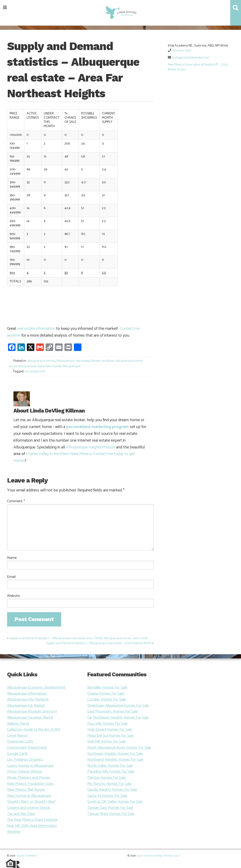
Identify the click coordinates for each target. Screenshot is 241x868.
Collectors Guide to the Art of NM (34, 730)
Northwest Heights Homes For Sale (115, 760)
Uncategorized (35, 372)
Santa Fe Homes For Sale (107, 796)
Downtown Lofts (20, 741)
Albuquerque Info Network (28, 699)
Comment (16, 501)
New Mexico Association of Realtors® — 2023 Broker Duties (198, 67)
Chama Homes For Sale (106, 694)
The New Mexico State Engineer (32, 820)
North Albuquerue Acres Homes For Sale (119, 748)
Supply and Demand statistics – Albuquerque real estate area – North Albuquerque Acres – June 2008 (78, 638)
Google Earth (17, 754)
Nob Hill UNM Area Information (32, 826)
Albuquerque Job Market (26, 706)
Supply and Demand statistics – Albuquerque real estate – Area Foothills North (99, 643)
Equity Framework (27, 856)
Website (13, 596)
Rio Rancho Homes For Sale (109, 784)
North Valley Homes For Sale (110, 766)
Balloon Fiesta (18, 724)
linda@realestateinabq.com (191, 58)
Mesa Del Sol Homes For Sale (110, 736)
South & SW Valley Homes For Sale (115, 802)
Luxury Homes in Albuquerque (30, 766)
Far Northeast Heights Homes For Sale (118, 718)
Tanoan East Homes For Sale (110, 808)
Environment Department (27, 748)
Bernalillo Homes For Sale (107, 687)
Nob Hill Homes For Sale (106, 741)
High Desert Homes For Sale (110, 730)
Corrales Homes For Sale (107, 699)
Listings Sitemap (163, 856)
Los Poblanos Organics (25, 760)
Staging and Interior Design (29, 808)
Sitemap (149, 856)
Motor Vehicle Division (25, 772)
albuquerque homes (41, 361)
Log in (140, 856)
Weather (14, 832)
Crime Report (17, 736)
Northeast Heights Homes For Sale (115, 754)
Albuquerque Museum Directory (32, 711)
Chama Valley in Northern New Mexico (59, 454)
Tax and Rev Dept (21, 814)
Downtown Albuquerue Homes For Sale (118, 706)
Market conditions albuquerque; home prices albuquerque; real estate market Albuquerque (76, 364)
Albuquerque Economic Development (36, 687)
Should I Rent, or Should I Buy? (31, 802)
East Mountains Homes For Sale (112, 711)
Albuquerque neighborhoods (90, 447)
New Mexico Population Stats (30, 784)
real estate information (36, 329)
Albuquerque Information (27, 694)
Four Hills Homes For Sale (107, 724)
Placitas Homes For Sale (106, 778)
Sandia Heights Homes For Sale (112, 790)
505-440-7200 (182, 51)
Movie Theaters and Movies (29, 778)
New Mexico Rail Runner (26, 790)
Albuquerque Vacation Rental (30, 718)
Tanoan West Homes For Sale (111, 814)
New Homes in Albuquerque (29, 796)
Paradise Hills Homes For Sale (111, 772)
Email (11, 577)
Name (12, 558)
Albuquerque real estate (73, 361)
